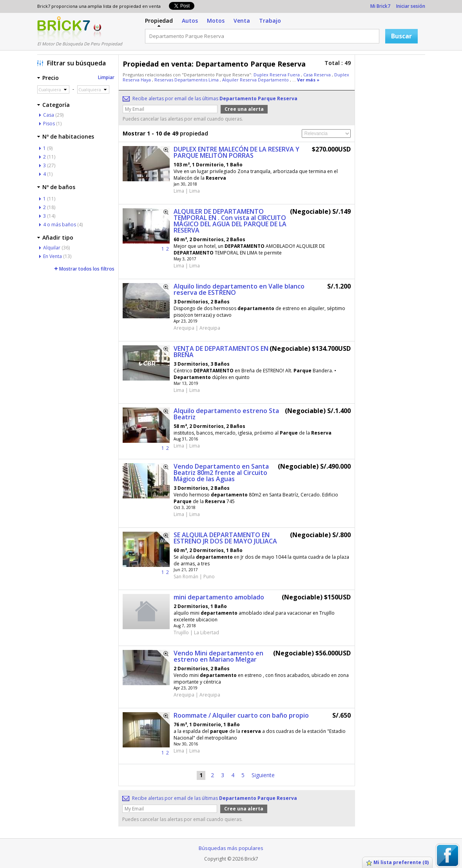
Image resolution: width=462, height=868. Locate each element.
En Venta (53, 256)
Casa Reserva (318, 75)
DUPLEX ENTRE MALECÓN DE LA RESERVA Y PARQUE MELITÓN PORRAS (236, 152)
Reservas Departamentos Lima (187, 80)
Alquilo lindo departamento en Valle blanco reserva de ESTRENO (239, 289)
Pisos (49, 124)
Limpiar (106, 77)
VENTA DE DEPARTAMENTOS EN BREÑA (221, 352)
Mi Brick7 (380, 6)
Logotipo (64, 29)
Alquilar (52, 248)
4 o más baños (60, 225)
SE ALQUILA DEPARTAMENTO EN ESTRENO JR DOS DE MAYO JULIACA (225, 538)
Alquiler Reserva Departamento (256, 80)
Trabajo (270, 21)
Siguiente (263, 775)
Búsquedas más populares (231, 848)
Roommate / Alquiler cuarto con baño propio (241, 715)
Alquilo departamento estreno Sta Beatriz (226, 414)
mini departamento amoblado (219, 597)
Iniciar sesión (411, 6)
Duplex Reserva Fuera (277, 75)
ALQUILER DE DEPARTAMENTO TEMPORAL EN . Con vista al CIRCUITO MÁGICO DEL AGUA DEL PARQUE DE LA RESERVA (230, 221)
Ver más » (308, 80)
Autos (190, 21)
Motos (216, 21)
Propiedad (159, 21)
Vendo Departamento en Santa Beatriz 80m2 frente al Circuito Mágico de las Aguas (221, 473)
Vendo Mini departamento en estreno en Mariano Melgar (218, 656)
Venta (242, 21)
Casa (49, 115)
